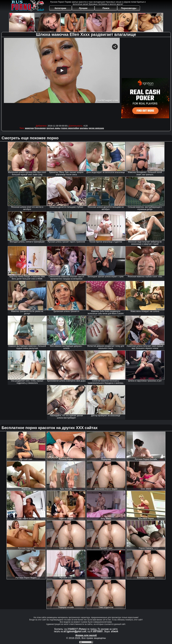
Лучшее (83, 8)
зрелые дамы (53, 128)
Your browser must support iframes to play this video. (62, 80)
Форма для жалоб (86, 635)
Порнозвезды (129, 8)
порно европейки (70, 128)
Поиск (106, 8)
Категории (60, 8)
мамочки (29, 128)
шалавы (84, 128)
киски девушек (96, 128)
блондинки (40, 128)
